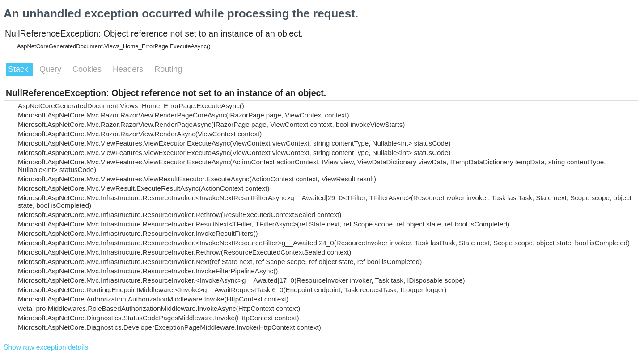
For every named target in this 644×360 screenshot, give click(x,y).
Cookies (88, 69)
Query (51, 69)
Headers (129, 69)
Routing (168, 69)
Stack (19, 69)
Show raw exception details (46, 347)
